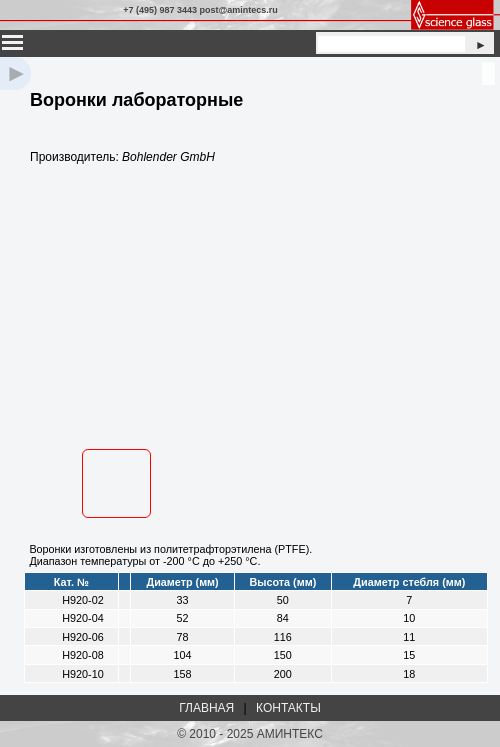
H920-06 (82, 637)
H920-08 (82, 655)
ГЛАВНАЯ (206, 708)
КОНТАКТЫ (288, 708)
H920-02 (82, 600)
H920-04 (82, 618)
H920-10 (82, 674)
